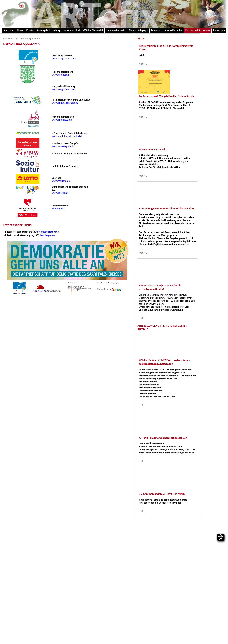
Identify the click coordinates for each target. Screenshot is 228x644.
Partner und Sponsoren (198, 30)
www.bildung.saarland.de (65, 103)
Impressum (219, 30)
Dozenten (156, 30)
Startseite (9, 30)
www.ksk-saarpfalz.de (63, 146)
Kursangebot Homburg (48, 30)
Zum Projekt (58, 209)
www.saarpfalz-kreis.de (64, 58)
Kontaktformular (173, 30)
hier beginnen (48, 235)
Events (30, 30)
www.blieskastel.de (62, 120)
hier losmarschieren (49, 232)
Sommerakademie (116, 30)
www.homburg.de (61, 75)
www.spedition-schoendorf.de (68, 136)
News (20, 30)
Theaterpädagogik (138, 30)
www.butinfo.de (60, 193)
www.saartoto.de (61, 181)
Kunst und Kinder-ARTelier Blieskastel (83, 30)
